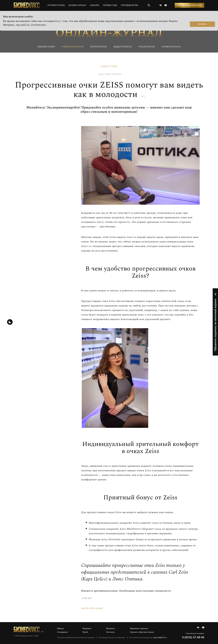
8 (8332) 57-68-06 (193, 637)
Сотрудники (62, 632)
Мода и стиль (109, 66)
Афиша (60, 628)
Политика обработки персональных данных (76, 638)
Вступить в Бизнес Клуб (189, 5)
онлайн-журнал (77, 5)
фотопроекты (99, 47)
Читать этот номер (92, 608)
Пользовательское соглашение (112, 638)
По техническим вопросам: (148, 638)
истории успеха (56, 5)
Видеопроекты (123, 47)
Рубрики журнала (73, 47)
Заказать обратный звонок (142, 632)
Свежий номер (46, 47)
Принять (202, 24)
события (94, 5)
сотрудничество (130, 5)
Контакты (111, 632)
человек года (110, 5)
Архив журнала (171, 47)
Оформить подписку (139, 628)
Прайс (85, 632)
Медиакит (87, 628)
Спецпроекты (147, 47)
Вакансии (111, 628)
